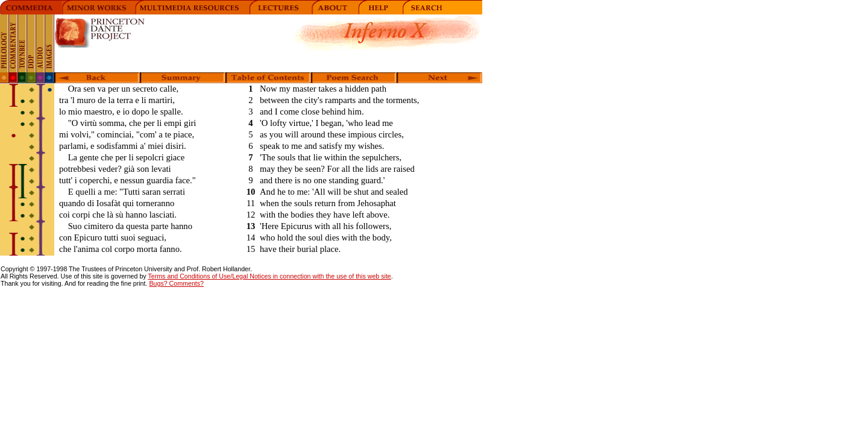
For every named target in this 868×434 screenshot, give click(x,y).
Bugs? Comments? (176, 283)
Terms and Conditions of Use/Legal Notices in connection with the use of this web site (269, 276)
